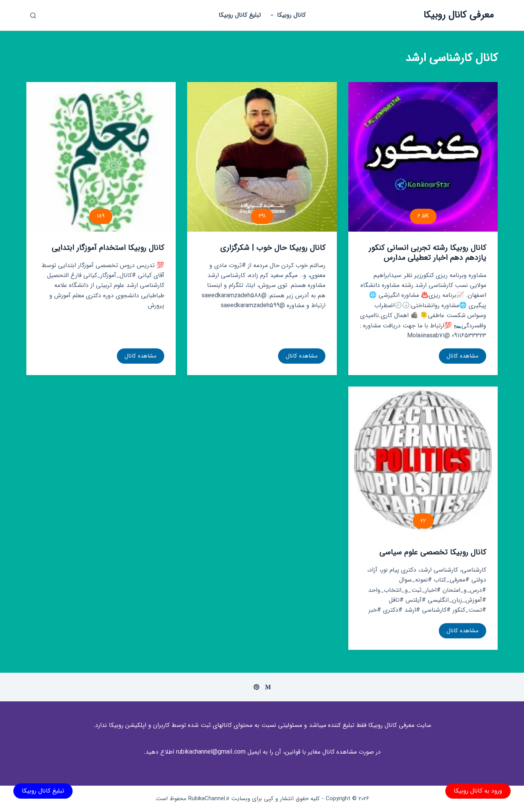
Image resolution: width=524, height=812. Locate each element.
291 (262, 216)
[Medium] (268, 687)
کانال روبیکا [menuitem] (287, 15)
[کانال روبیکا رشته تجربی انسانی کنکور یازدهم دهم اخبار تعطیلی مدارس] (423, 157)
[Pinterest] (256, 687)
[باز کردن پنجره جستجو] (33, 15)
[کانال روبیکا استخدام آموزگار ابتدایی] (101, 157)
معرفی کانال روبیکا (459, 15)
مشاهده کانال (462, 358)
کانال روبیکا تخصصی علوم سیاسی (433, 552)
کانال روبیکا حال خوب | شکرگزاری (273, 248)
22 (423, 521)
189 (101, 216)
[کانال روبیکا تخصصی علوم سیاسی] (423, 461)
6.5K (423, 216)
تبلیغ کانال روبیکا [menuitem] (240, 15)
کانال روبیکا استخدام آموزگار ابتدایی (108, 248)
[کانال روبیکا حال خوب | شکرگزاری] (262, 157)
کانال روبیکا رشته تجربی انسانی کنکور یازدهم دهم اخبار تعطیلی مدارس (427, 253)
